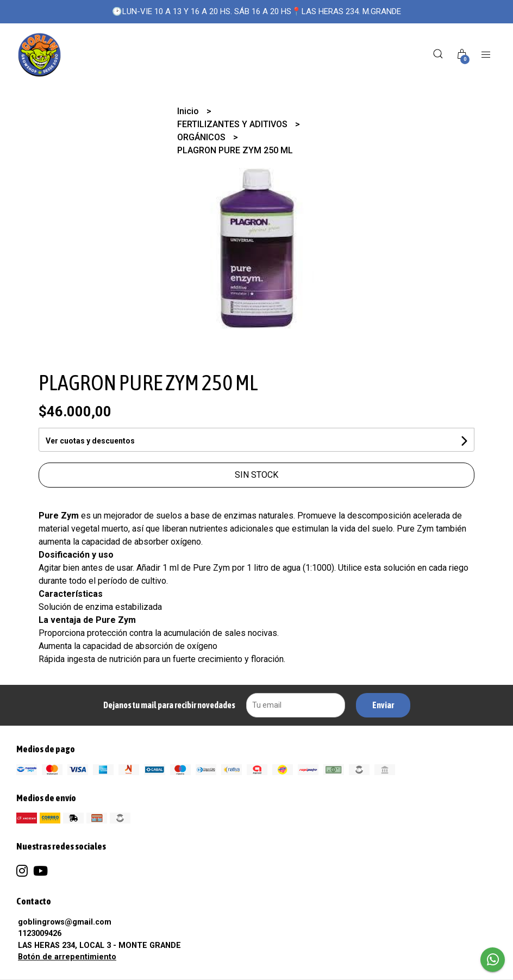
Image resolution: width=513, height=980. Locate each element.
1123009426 (40, 934)
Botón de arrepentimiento (67, 957)
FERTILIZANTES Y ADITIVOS (233, 124)
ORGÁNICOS (202, 137)
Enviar (383, 705)
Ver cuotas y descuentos (90, 441)
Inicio (189, 111)
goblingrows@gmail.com (65, 922)
